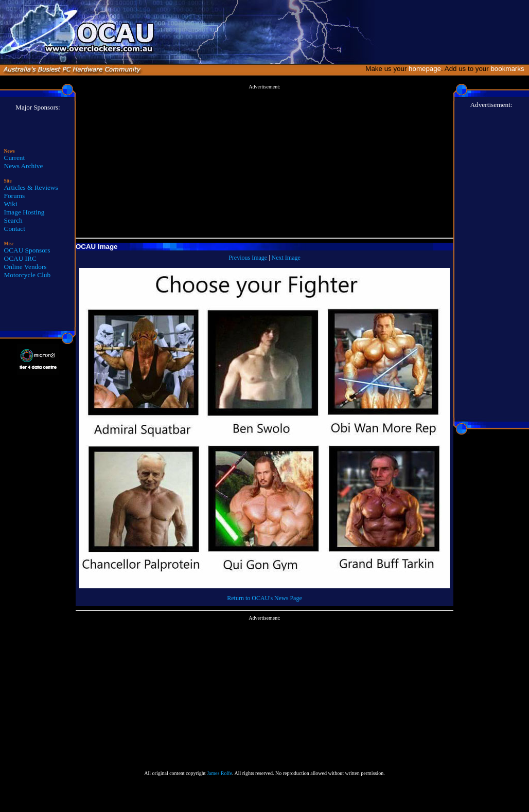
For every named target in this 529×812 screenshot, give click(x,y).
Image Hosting (24, 212)
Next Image (286, 258)
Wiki (11, 204)
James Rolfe (219, 773)
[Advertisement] (264, 161)
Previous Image (248, 258)
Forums (15, 196)
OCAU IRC (20, 258)
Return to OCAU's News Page (264, 598)
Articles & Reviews (31, 187)
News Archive (24, 166)
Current (15, 158)
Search (13, 220)
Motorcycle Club (28, 275)
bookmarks (509, 69)
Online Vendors (25, 267)
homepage (425, 69)
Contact (15, 229)
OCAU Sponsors (27, 250)
